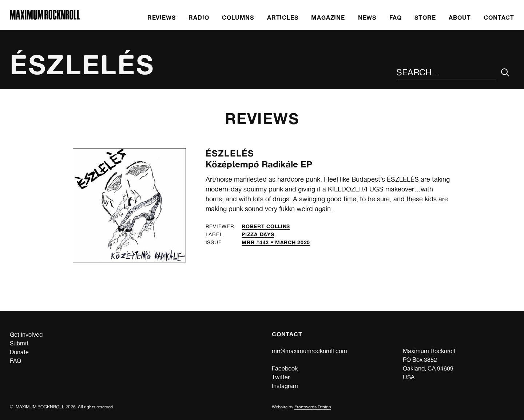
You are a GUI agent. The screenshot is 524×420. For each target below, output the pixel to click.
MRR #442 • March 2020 (276, 242)
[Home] (45, 18)
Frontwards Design (313, 407)
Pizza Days (258, 234)
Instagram (285, 386)
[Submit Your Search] (505, 73)
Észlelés (230, 153)
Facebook (285, 369)
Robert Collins (266, 226)
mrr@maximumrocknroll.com (309, 351)
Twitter (281, 377)
